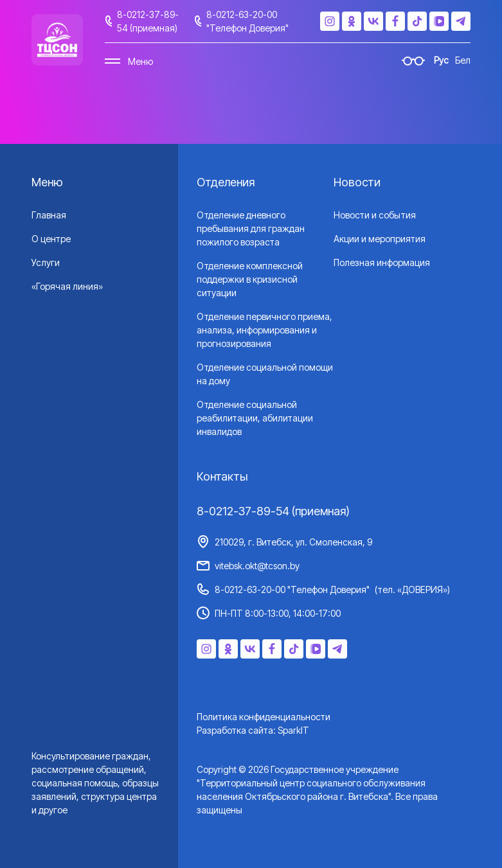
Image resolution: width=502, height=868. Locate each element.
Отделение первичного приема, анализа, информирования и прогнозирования (264, 330)
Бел (463, 60)
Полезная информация (382, 262)
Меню (140, 61)
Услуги (46, 262)
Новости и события (375, 215)
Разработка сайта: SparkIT (253, 730)
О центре (51, 239)
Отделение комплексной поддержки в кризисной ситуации (250, 279)
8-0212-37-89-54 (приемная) (148, 21)
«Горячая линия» (67, 286)
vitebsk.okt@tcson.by (257, 566)
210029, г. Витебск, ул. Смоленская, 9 (293, 542)
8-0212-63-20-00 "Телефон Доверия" (247, 21)
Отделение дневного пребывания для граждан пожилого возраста (251, 228)
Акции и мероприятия (380, 239)
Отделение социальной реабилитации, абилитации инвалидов (255, 418)
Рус (441, 60)
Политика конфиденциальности (264, 717)
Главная (49, 215)
